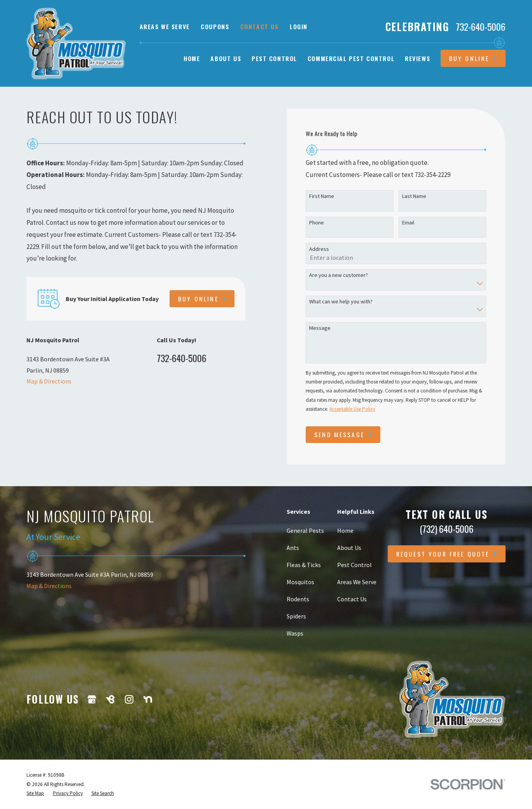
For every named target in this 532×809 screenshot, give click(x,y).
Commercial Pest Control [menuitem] (351, 58)
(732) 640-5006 (447, 529)
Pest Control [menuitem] (274, 58)
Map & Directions (49, 381)
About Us (349, 548)
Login (299, 26)
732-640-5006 (481, 27)
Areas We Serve (165, 26)
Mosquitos (300, 582)
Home (345, 531)
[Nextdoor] (148, 699)
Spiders (296, 616)
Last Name (414, 196)
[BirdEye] (110, 699)
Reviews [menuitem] (417, 58)
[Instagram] (129, 699)
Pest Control (354, 565)
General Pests (305, 531)
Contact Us (260, 26)
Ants (293, 548)
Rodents (298, 599)
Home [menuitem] (192, 58)
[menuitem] (35, 793)
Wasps (295, 633)
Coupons (215, 26)
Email (408, 223)
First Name (322, 196)
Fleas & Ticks (304, 565)
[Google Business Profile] (92, 699)
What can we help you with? (341, 302)
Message (320, 328)
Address (319, 249)
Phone (317, 223)
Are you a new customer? (339, 275)
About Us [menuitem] (226, 58)
